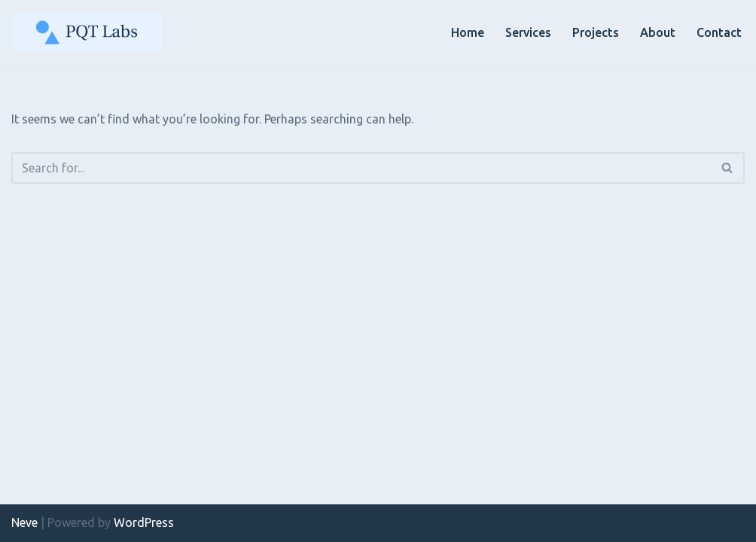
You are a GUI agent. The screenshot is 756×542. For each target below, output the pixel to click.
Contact (719, 32)
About (658, 32)
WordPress (144, 522)
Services (528, 32)
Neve (24, 522)
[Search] (361, 168)
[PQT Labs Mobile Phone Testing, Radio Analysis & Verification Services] (87, 32)
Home (468, 32)
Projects (596, 32)
